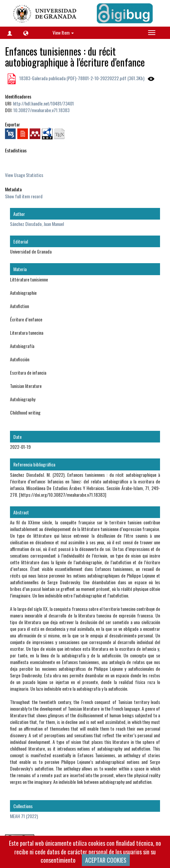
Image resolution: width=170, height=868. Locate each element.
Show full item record (24, 196)
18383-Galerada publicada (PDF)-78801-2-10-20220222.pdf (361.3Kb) (81, 78)
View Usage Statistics (24, 175)
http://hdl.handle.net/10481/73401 (43, 103)
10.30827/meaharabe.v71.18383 (41, 110)
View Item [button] (63, 32)
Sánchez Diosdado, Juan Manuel (37, 224)
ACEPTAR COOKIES (106, 860)
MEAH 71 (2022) (24, 816)
